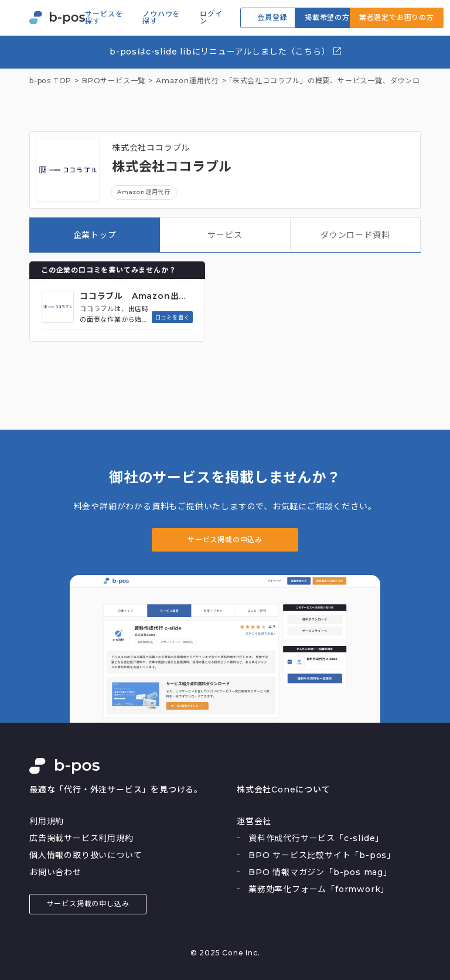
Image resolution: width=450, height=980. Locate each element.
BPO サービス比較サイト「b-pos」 (322, 855)
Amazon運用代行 (144, 192)
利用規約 (47, 821)
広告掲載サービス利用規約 (81, 838)
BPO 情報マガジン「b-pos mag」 (320, 872)
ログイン (211, 18)
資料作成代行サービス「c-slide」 (316, 838)
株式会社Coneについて (284, 790)
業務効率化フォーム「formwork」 (319, 889)
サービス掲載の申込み (225, 540)
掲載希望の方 (327, 17)
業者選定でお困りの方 (397, 17)
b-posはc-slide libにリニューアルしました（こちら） (226, 51)
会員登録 (272, 17)
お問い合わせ (55, 872)
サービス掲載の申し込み (88, 904)
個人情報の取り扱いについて (86, 855)
